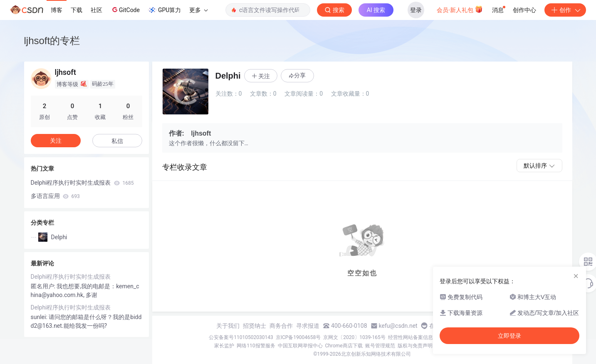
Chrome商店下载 (344, 346)
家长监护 (224, 346)
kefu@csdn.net (398, 326)
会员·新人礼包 (460, 9)
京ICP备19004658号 (298, 337)
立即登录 (509, 336)
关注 (56, 141)
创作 (565, 10)
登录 (416, 10)
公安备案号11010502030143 (241, 337)
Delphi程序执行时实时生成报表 (82, 183)
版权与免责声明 (415, 346)
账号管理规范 (380, 346)
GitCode (125, 10)
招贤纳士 (255, 326)
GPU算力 (164, 10)
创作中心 (524, 10)
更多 (198, 10)
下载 (77, 10)
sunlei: (40, 317)
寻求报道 (308, 326)
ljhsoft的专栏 (52, 41)
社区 (96, 10)
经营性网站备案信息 (411, 337)
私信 (117, 141)
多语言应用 (55, 196)
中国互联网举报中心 (300, 346)
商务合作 (281, 326)
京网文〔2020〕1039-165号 (354, 337)
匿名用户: (44, 286)
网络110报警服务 (256, 346)
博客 (57, 10)
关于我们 (228, 326)
